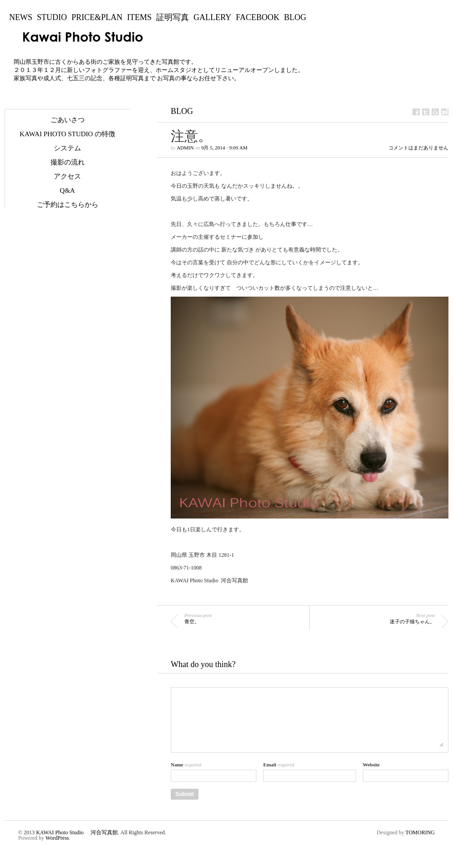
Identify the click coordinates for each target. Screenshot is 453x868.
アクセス (67, 176)
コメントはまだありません (418, 148)
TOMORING (420, 832)
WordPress (57, 838)
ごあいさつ (68, 120)
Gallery (212, 17)
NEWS (21, 17)
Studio (52, 17)
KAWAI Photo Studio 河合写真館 (77, 832)
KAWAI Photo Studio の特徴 (67, 134)
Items (139, 17)
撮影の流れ (68, 162)
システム (67, 148)
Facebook (258, 17)
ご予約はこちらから (68, 205)
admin (185, 148)
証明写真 (173, 17)
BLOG (295, 17)
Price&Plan (97, 17)
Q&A (67, 190)
